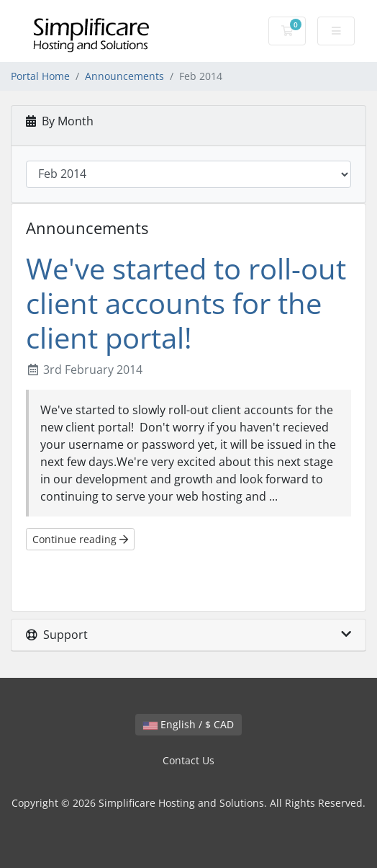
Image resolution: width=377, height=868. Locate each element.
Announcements (124, 76)
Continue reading (80, 539)
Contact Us (188, 760)
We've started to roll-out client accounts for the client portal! (186, 303)
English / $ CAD (188, 724)
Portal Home (40, 76)
